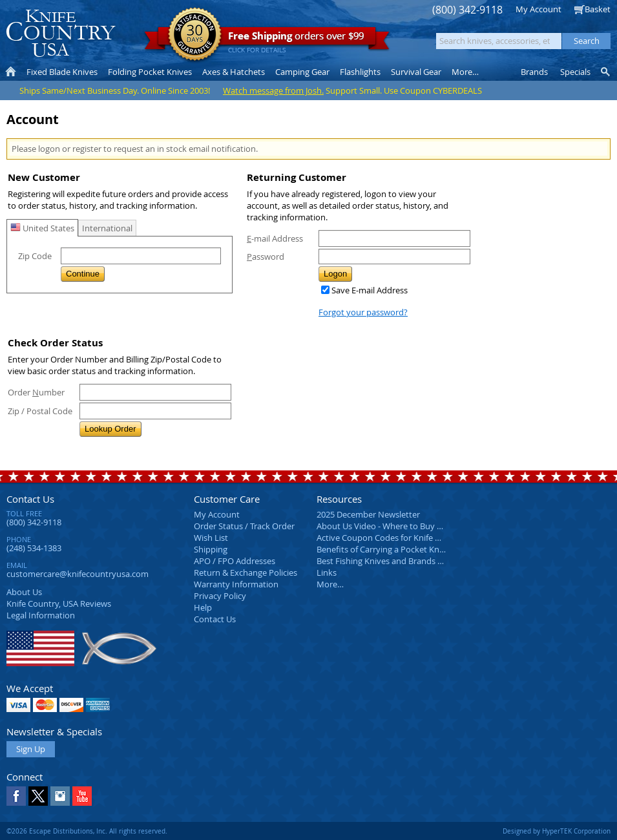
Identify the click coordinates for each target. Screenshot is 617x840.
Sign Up (31, 749)
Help (203, 607)
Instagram (60, 796)
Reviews (59, 604)
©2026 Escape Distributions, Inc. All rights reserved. (87, 831)
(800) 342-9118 (467, 10)
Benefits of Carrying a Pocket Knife (382, 549)
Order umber (36, 392)
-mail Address (275, 238)
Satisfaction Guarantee (195, 35)
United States (42, 228)
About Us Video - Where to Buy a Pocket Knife (404, 526)
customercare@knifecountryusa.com (78, 574)
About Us (24, 592)
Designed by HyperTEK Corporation (557, 831)
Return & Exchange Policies (246, 572)
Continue (83, 274)
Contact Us (30, 499)
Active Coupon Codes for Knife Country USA (400, 538)
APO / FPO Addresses (235, 561)
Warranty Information (236, 584)
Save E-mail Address (370, 290)
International (107, 228)
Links (327, 572)
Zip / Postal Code (40, 411)
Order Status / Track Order (244, 526)
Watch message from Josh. (273, 90)
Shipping (211, 549)
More (465, 72)
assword (266, 257)
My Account (539, 9)
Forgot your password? (363, 312)
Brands (534, 72)
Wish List (211, 538)
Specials (575, 72)
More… (330, 584)
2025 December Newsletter (368, 514)
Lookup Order (110, 429)
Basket (598, 9)
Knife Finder (606, 72)
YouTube (82, 796)
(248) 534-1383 (34, 548)
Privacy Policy (220, 596)
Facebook (16, 796)
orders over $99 (267, 39)
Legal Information (41, 615)
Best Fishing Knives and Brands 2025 (386, 561)
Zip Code (35, 256)
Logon (335, 274)
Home (11, 72)
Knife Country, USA (61, 33)
